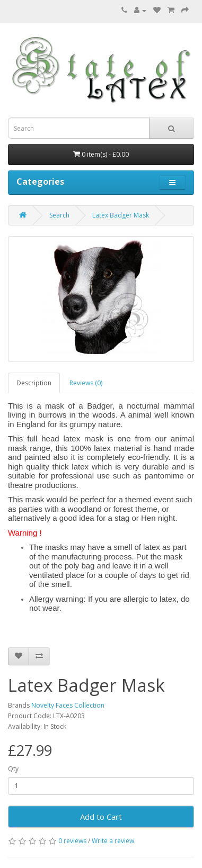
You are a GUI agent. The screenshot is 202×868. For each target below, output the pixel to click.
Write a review (113, 841)
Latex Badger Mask (121, 215)
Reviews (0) (86, 383)
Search (59, 215)
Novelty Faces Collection (68, 705)
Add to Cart (101, 817)
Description (34, 383)
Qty (13, 769)
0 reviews (72, 841)
